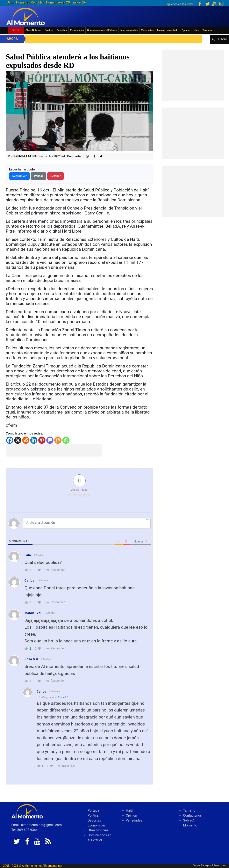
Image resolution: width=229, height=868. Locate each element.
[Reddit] (26, 440)
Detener (56, 176)
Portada (94, 811)
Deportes (62, 30)
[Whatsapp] (66, 440)
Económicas (77, 30)
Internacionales (129, 30)
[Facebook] (10, 440)
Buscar (222, 39)
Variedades (147, 30)
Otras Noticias (33, 30)
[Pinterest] (42, 440)
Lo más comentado (168, 30)
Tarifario (207, 30)
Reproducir (19, 176)
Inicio (16, 30)
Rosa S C (63, 697)
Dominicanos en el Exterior (102, 30)
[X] (18, 440)
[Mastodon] (50, 440)
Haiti (196, 30)
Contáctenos (192, 815)
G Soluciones (219, 866)
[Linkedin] (34, 440)
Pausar (38, 176)
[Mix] (58, 440)
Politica (49, 30)
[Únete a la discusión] (86, 523)
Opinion (186, 30)
